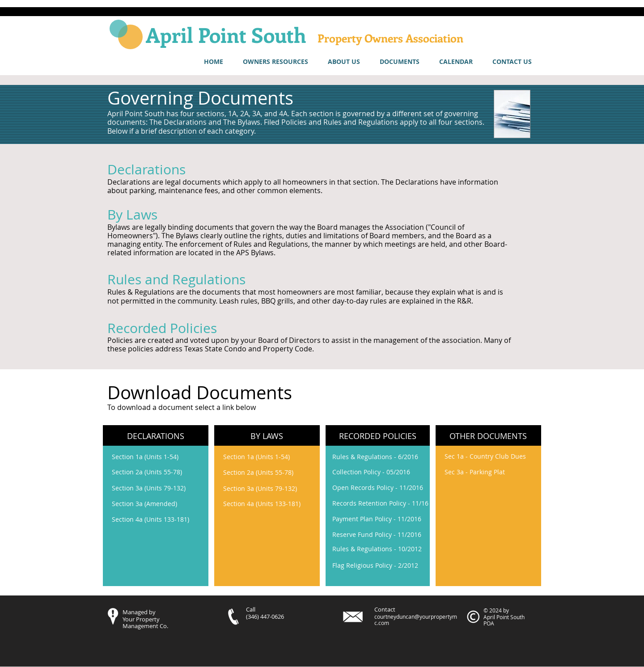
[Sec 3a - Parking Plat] (475, 472)
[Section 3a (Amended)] (159, 504)
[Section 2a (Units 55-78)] (160, 472)
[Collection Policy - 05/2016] (380, 472)
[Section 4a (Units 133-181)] (159, 519)
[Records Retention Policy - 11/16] (380, 503)
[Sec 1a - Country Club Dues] (485, 456)
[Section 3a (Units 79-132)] (159, 488)
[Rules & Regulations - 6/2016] (380, 457)
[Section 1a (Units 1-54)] (159, 457)
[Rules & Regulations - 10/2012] (380, 549)
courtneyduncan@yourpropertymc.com (416, 620)
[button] (275, 62)
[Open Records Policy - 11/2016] (380, 488)
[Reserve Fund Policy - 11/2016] (377, 534)
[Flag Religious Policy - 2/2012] (375, 565)
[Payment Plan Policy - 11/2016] (380, 519)
